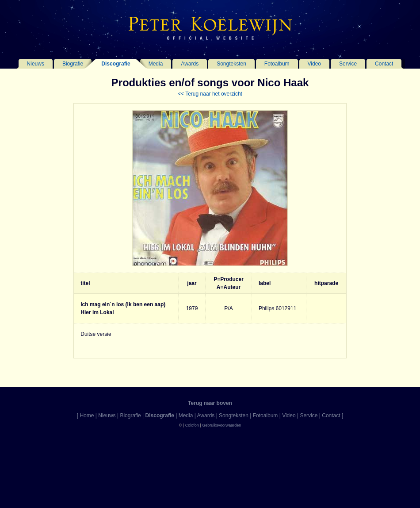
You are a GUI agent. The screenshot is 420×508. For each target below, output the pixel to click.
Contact (384, 64)
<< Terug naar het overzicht (210, 94)
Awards (190, 64)
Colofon (192, 425)
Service (348, 64)
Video (314, 64)
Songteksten (231, 64)
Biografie (73, 64)
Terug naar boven (210, 403)
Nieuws (36, 64)
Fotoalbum (277, 64)
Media (156, 64)
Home (87, 416)
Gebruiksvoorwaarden (221, 425)
